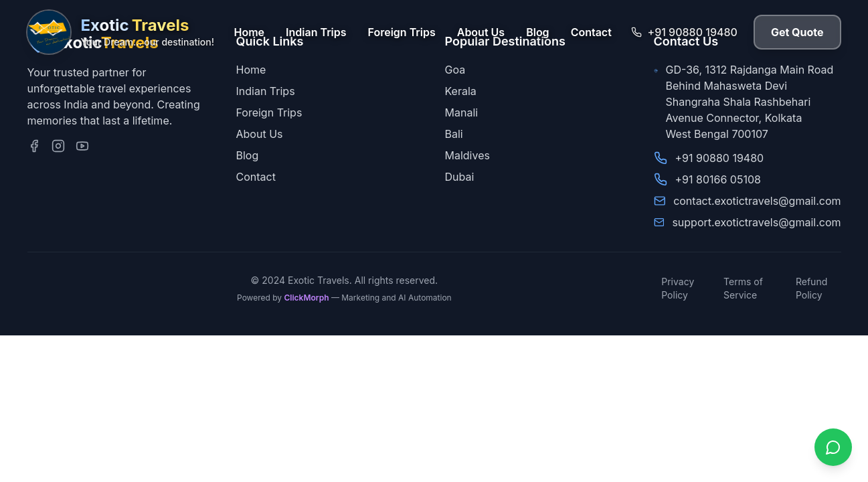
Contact (591, 32)
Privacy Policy (678, 288)
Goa (455, 70)
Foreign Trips (402, 32)
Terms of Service (743, 288)
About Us (481, 32)
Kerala (461, 91)
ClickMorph (306, 298)
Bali (454, 134)
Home (250, 32)
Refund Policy (811, 288)
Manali (462, 112)
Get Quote (797, 32)
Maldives (467, 155)
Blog (537, 32)
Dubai (460, 177)
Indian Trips (316, 32)
